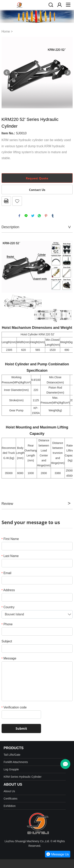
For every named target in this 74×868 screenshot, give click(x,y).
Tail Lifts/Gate (12, 755)
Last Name (10, 556)
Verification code (14, 707)
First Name (10, 539)
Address (8, 590)
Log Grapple (11, 769)
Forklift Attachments (16, 762)
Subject (7, 641)
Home (6, 31)
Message (9, 658)
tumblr (53, 216)
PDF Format (6, 201)
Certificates (10, 799)
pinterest (46, 216)
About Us (9, 791)
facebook (19, 216)
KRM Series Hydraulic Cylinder (22, 777)
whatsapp (39, 216)
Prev (7, 73)
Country (8, 607)
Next (67, 73)
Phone (7, 624)
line (26, 216)
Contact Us (37, 190)
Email (7, 573)
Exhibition (10, 806)
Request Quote (37, 178)
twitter (33, 216)
